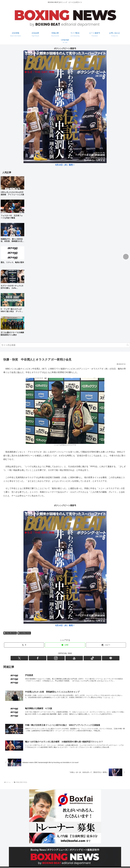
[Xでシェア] (24, 645)
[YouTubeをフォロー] (68, 658)
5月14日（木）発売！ (65, 165)
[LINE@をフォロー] (78, 658)
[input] (65, 345)
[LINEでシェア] (65, 645)
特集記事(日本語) (10, 633)
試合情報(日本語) (24, 633)
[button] (128, 345)
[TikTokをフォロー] (73, 658)
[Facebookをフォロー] (57, 658)
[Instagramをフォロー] (62, 658)
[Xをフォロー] (52, 658)
